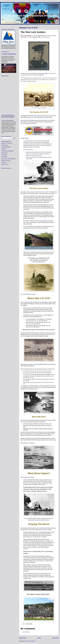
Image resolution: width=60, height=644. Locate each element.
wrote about (42, 304)
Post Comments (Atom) (30, 641)
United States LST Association (29, 123)
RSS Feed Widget (9, 112)
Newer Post (23, 638)
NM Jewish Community (6, 151)
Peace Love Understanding (7, 159)
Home (39, 638)
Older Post (55, 638)
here (48, 518)
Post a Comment (26, 632)
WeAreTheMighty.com (26, 477)
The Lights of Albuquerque (9, 54)
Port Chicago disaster (43, 221)
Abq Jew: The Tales (6, 143)
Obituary (3, 153)
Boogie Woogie (44, 73)
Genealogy (4, 145)
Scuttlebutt (25, 122)
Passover (3, 157)
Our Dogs (3, 155)
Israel (3, 149)
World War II (4, 165)
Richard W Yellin (5, 161)
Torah (3, 163)
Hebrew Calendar (5, 147)
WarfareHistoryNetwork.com (42, 530)
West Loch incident (44, 192)
